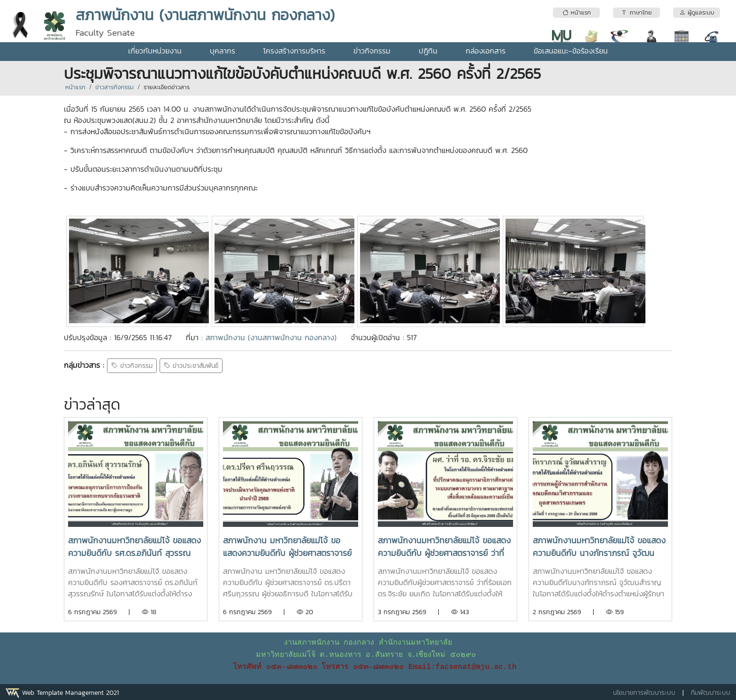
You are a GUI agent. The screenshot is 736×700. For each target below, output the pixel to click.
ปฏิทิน (428, 51)
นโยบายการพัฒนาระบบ (644, 693)
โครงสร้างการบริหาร (294, 51)
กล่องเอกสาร (486, 51)
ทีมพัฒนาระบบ (711, 693)
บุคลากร (222, 51)
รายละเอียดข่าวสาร (167, 87)
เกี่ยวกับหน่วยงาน (155, 51)
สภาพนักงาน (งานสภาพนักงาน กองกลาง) (271, 337)
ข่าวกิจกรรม (372, 51)
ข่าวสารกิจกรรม (115, 87)
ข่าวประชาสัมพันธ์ (191, 366)
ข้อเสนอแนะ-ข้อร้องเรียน (571, 51)
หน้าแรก (75, 87)
